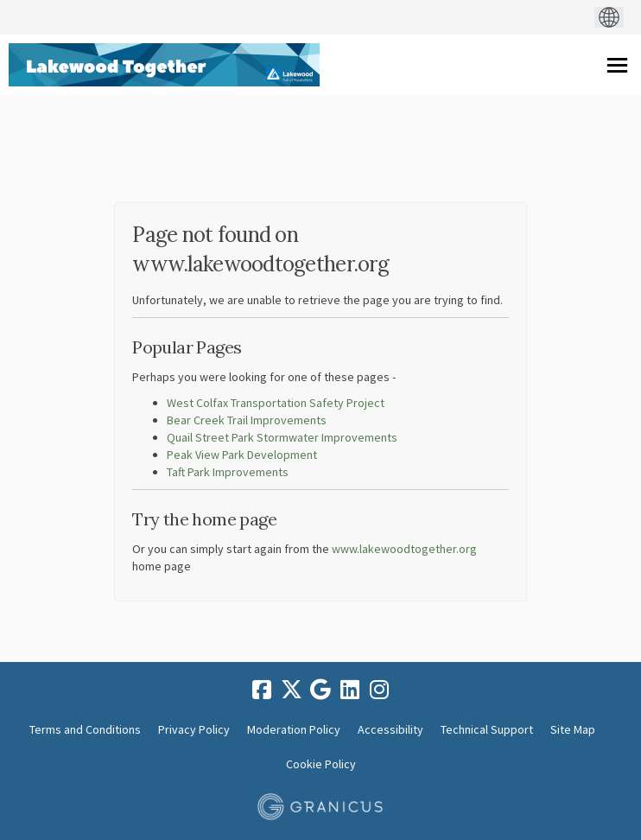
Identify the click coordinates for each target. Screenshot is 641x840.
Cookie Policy (321, 764)
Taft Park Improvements (228, 472)
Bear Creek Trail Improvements (247, 420)
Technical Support (487, 729)
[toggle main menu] (617, 65)
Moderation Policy (294, 729)
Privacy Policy (194, 729)
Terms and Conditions (85, 729)
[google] (320, 690)
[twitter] (291, 690)
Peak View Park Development (242, 455)
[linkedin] (350, 690)
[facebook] (262, 690)
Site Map (573, 729)
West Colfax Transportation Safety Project (276, 403)
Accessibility (390, 729)
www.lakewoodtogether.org (404, 549)
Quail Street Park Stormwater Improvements (282, 437)
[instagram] (379, 690)
